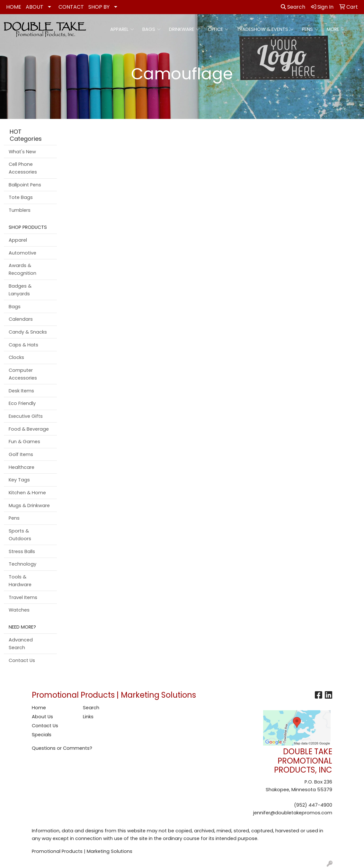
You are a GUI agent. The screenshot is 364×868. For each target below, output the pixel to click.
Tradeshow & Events (265, 29)
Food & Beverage (29, 429)
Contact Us (22, 660)
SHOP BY (99, 7)
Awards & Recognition (22, 269)
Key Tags (19, 480)
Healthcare (22, 467)
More (336, 29)
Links (88, 717)
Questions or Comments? (62, 748)
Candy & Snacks (28, 332)
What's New (22, 152)
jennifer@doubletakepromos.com (293, 813)
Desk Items (21, 391)
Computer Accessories (23, 374)
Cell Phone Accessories (23, 168)
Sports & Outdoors (20, 535)
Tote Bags (21, 197)
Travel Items (23, 597)
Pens (310, 29)
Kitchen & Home (27, 493)
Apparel (122, 29)
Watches (19, 610)
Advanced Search (21, 644)
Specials (42, 735)
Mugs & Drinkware (29, 506)
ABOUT (35, 7)
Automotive (22, 253)
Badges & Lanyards (20, 290)
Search (293, 7)
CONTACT (71, 7)
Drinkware (184, 29)
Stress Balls (22, 551)
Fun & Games (24, 442)
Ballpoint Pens (25, 185)
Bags (151, 29)
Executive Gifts (26, 416)
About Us (42, 717)
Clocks (16, 357)
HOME (14, 7)
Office (218, 29)
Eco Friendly (22, 403)
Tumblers (20, 210)
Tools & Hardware (20, 581)
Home (39, 708)
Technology (22, 564)
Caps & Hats (23, 345)
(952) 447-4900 (313, 805)
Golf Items (21, 454)
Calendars (21, 319)
